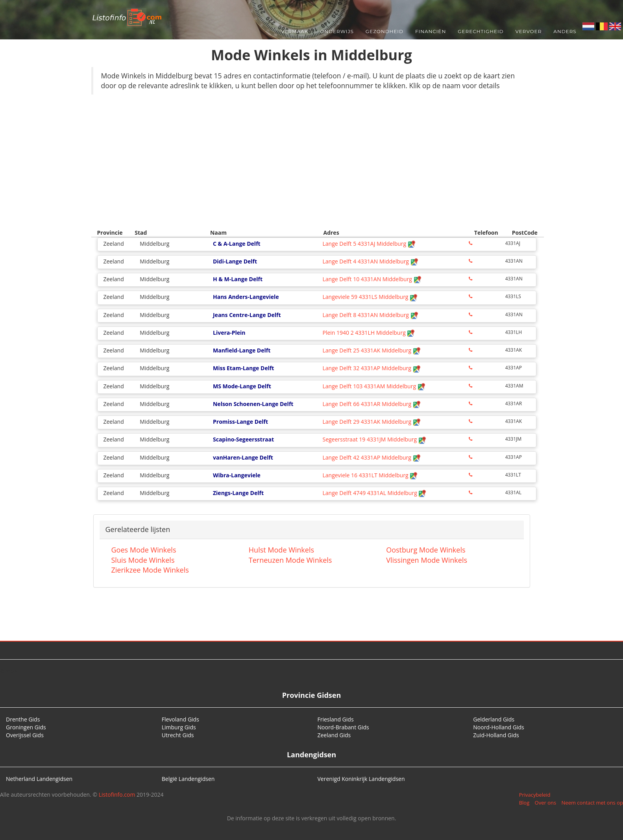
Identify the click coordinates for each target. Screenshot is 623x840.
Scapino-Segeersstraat (243, 439)
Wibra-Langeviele (237, 475)
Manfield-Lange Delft (242, 350)
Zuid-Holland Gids (496, 735)
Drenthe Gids (23, 719)
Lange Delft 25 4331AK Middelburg (371, 350)
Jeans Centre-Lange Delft (247, 315)
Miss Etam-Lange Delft (243, 368)
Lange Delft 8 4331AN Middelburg (370, 315)
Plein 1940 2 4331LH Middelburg (369, 333)
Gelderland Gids (494, 719)
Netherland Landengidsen (39, 779)
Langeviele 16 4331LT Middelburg (370, 475)
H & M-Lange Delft (238, 279)
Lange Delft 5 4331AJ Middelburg (369, 244)
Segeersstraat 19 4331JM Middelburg (374, 439)
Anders (565, 31)
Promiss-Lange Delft (240, 422)
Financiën (431, 31)
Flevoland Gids (180, 719)
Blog (524, 803)
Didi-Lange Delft (235, 261)
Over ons (546, 803)
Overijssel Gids (25, 735)
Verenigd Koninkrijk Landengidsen (361, 779)
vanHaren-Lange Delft (243, 457)
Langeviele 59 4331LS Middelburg (370, 297)
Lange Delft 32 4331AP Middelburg (371, 368)
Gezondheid (385, 31)
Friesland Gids (336, 719)
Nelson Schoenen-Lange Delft (253, 404)
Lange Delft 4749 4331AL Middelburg (374, 493)
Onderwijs (337, 31)
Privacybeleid (535, 795)
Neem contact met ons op (592, 803)
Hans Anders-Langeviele (246, 297)
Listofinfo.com (117, 795)
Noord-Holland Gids (499, 727)
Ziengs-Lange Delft (238, 493)
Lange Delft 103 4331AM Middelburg (374, 386)
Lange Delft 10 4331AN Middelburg (372, 279)
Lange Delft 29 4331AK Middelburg (371, 422)
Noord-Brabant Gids (343, 727)
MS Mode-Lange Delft (242, 386)
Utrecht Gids (178, 735)
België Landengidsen (188, 779)
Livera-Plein (229, 333)
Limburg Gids (179, 727)
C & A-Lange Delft (237, 244)
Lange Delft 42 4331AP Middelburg (371, 457)
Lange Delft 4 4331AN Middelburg (370, 261)
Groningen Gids (26, 727)
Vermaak (295, 31)
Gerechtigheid (481, 31)
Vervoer (529, 31)
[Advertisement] (312, 158)
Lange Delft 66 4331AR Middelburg (371, 404)
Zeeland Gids (334, 735)
